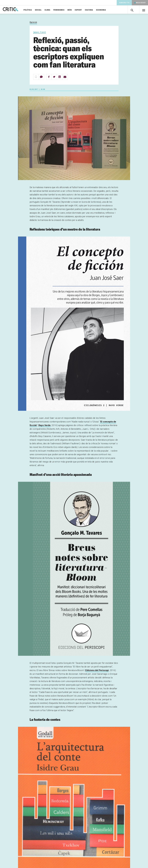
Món (75, 10)
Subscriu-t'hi (124, 3)
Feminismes (65, 10)
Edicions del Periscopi (97, 671)
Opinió (33, 23)
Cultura (95, 10)
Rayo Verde (45, 426)
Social (44, 10)
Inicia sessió (141, 3)
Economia (107, 10)
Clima (53, 10)
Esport (84, 10)
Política (33, 10)
